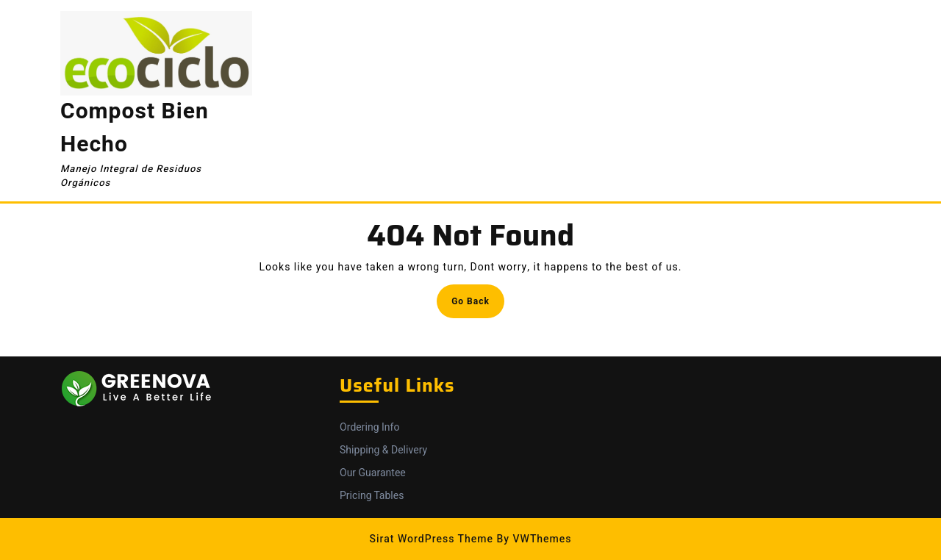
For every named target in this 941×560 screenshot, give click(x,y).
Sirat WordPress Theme (432, 539)
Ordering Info (369, 427)
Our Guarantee (373, 473)
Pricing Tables (372, 496)
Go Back (478, 305)
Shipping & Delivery (383, 450)
